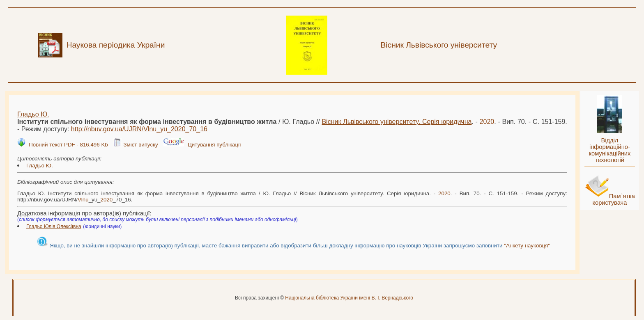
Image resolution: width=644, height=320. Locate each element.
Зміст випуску (140, 145)
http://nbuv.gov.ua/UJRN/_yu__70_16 (139, 129)
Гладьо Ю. (33, 114)
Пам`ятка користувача (614, 199)
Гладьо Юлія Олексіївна (54, 226)
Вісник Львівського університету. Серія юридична (397, 122)
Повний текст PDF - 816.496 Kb (67, 145)
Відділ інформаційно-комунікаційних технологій (609, 150)
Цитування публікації (214, 145)
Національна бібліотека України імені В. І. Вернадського (349, 298)
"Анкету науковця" (527, 246)
